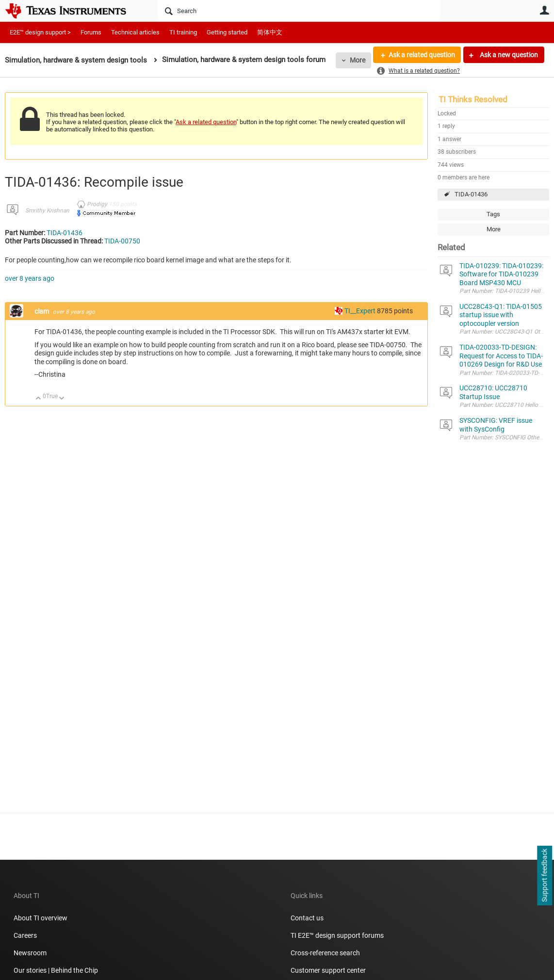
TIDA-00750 (122, 241)
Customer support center (328, 970)
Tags (493, 214)
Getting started (227, 32)
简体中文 (270, 32)
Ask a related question (421, 55)
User (544, 10)
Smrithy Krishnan (47, 210)
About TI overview (41, 918)
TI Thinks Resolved (473, 99)
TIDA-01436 (471, 194)
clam (42, 311)
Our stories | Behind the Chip (56, 970)
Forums (91, 32)
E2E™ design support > (40, 32)
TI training (183, 32)
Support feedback (544, 876)
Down (62, 399)
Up (39, 399)
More (358, 60)
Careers (25, 935)
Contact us (307, 918)
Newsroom (30, 953)
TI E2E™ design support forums (337, 935)
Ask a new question (508, 55)
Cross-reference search (325, 953)
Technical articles (135, 32)
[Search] (299, 11)
